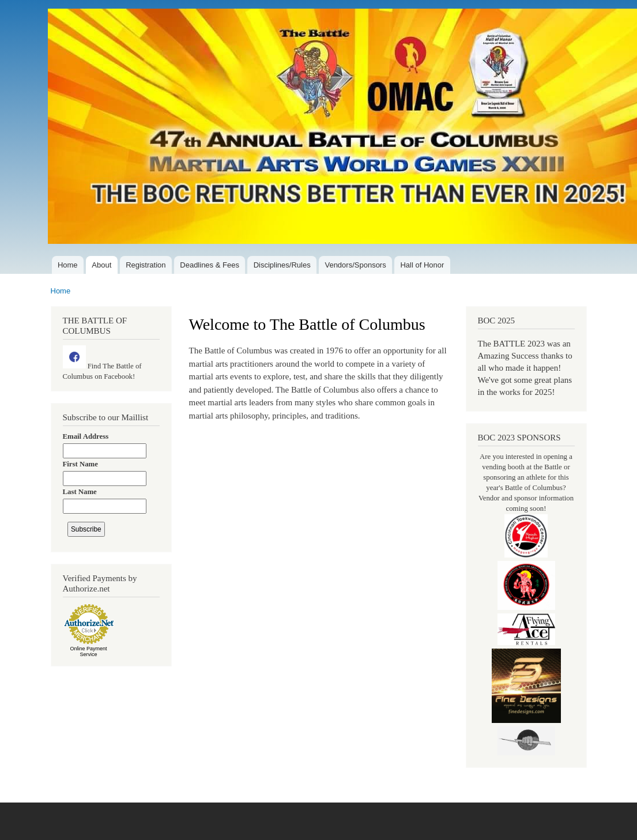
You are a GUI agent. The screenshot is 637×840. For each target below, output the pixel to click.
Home (68, 265)
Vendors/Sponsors (355, 265)
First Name (80, 464)
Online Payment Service (88, 651)
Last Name (80, 492)
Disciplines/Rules (282, 265)
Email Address (86, 436)
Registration (146, 265)
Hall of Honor (422, 265)
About (101, 265)
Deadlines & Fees (210, 265)
